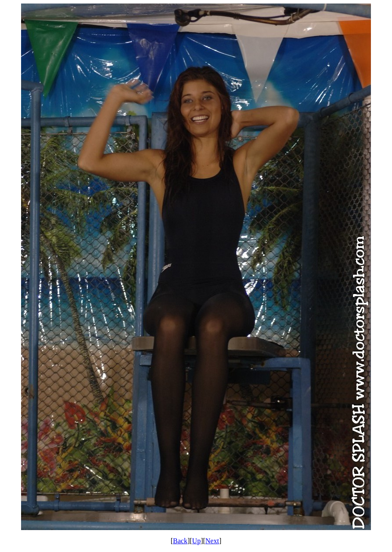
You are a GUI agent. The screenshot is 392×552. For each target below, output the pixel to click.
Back (180, 541)
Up (197, 541)
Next (212, 541)
